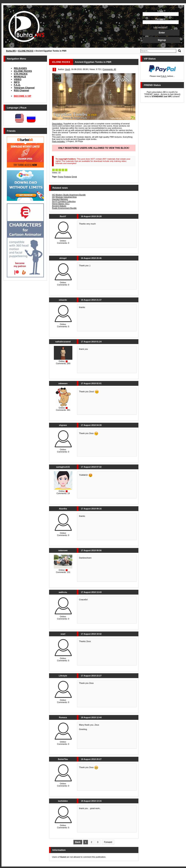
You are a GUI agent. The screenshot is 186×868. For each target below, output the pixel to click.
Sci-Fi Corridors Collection (64, 201)
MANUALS (20, 77)
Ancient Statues (59, 206)
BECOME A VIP (23, 96)
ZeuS (68, 69)
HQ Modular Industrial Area (64, 197)
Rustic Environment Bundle (64, 208)
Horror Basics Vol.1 (61, 204)
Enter (162, 33)
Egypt (74, 177)
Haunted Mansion (60, 199)
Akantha (63, 509)
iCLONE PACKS (23, 71)
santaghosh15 (63, 467)
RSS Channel (21, 90)
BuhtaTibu (63, 759)
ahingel (63, 258)
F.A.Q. (17, 85)
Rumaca (63, 717)
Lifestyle (63, 676)
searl (63, 634)
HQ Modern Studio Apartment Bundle (69, 195)
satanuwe (63, 550)
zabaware (63, 383)
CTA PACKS (21, 74)
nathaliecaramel (63, 342)
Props (61, 177)
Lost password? (161, 27)
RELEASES (20, 68)
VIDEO (18, 79)
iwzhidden (63, 801)
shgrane (63, 425)
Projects (67, 177)
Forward (108, 842)
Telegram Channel (24, 88)
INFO (17, 82)
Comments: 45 (109, 69)
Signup (162, 40)
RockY (63, 216)
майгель (63, 592)
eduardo (63, 300)
